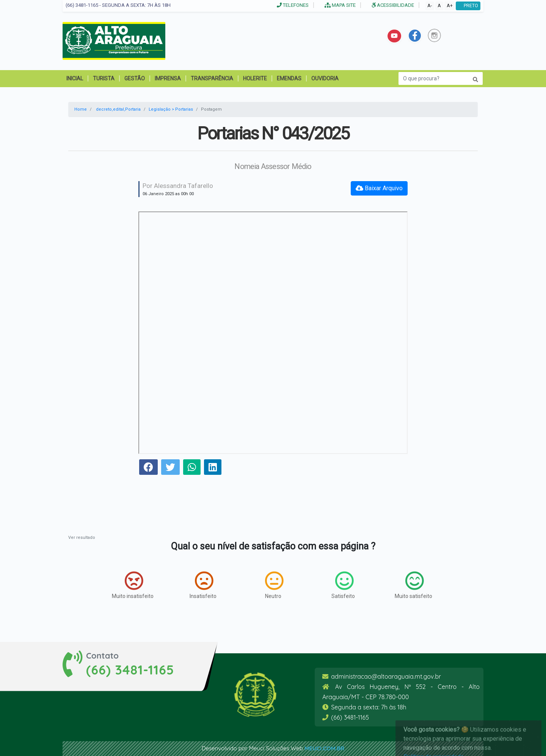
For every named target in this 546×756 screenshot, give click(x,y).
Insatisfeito (203, 585)
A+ (450, 5)
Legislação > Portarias (171, 109)
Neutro (274, 585)
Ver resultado (82, 538)
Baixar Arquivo (379, 188)
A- (430, 5)
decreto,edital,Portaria (118, 109)
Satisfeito (343, 585)
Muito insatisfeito (133, 585)
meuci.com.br (324, 748)
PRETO (468, 5)
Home (81, 109)
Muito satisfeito (413, 585)
